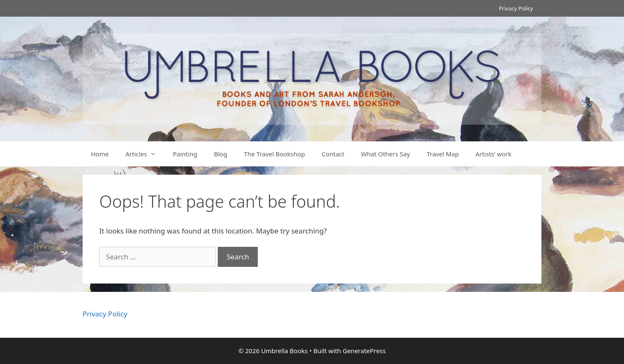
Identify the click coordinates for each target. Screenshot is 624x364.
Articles (145, 154)
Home (100, 154)
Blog (221, 154)
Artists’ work (493, 154)
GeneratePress (364, 351)
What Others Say (385, 154)
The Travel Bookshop (274, 154)
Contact (333, 154)
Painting (185, 154)
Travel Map (443, 154)
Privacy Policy (516, 8)
